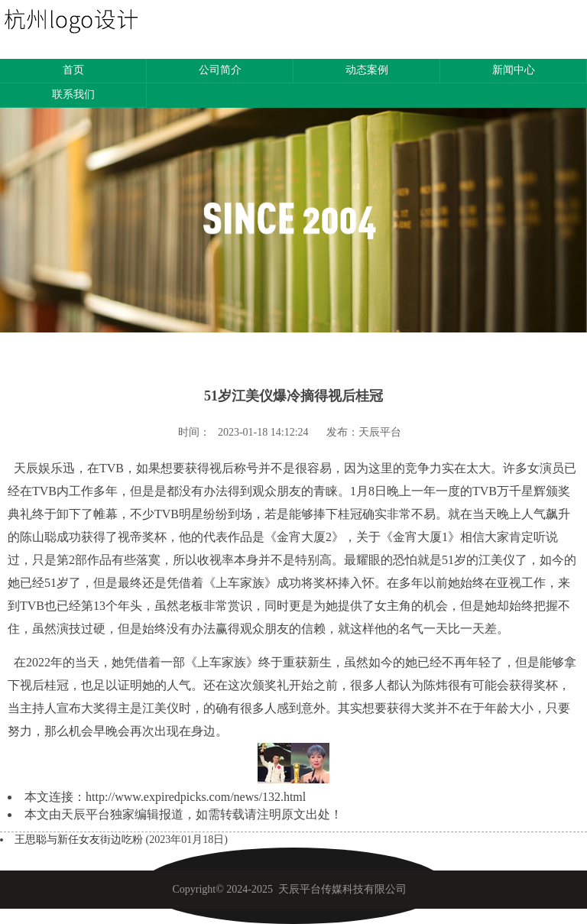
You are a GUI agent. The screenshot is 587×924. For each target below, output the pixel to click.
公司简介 (220, 70)
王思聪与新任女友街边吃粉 (80, 840)
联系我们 (73, 94)
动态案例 (367, 70)
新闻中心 (514, 70)
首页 (73, 70)
